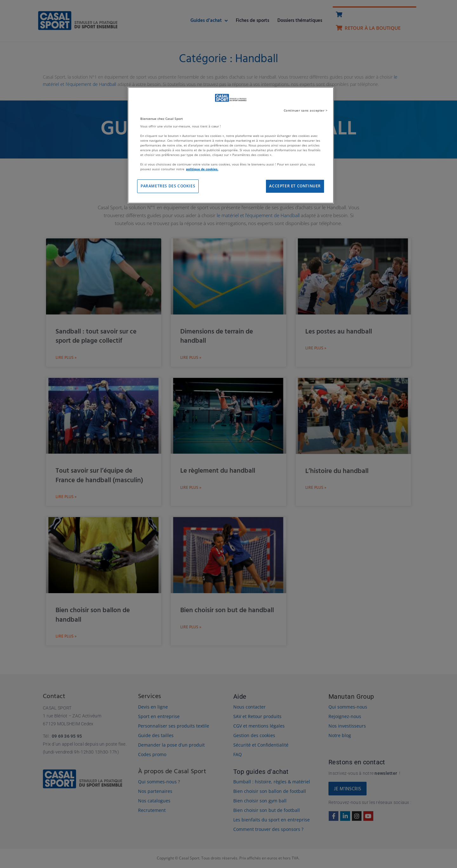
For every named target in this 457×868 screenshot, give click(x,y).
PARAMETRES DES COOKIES (168, 186)
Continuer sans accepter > (306, 110)
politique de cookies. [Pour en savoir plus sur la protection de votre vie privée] (202, 169)
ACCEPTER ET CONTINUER (295, 186)
